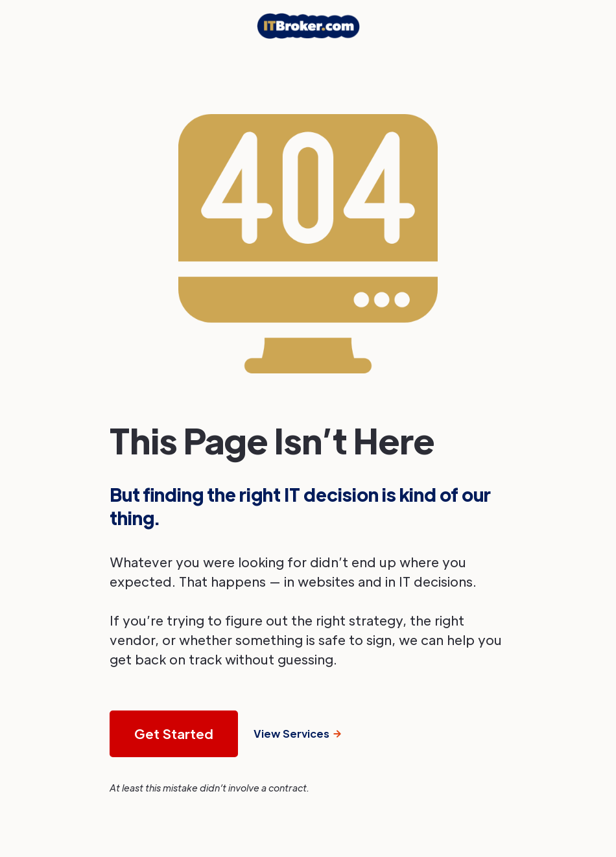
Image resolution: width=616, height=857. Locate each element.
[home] (308, 26)
